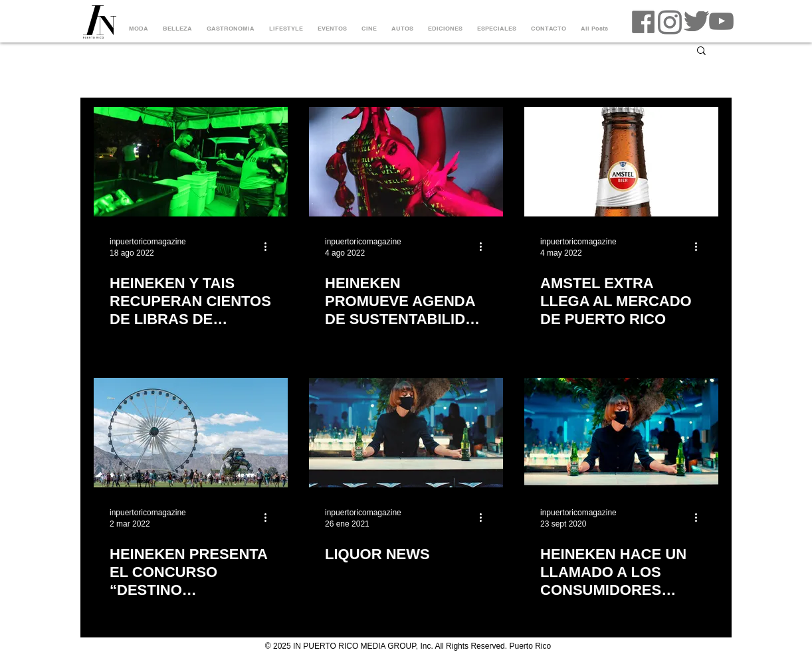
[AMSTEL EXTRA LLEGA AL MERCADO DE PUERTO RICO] (621, 162)
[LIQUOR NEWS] (406, 433)
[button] (701, 51)
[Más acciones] (270, 246)
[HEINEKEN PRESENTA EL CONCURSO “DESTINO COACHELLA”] (191, 433)
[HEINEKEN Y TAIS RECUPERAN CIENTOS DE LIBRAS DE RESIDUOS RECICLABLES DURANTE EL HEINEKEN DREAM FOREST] (191, 162)
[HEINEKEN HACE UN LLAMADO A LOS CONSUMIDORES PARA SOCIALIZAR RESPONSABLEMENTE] (621, 433)
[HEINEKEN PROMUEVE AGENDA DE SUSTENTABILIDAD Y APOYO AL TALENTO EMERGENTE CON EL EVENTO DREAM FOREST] (406, 162)
